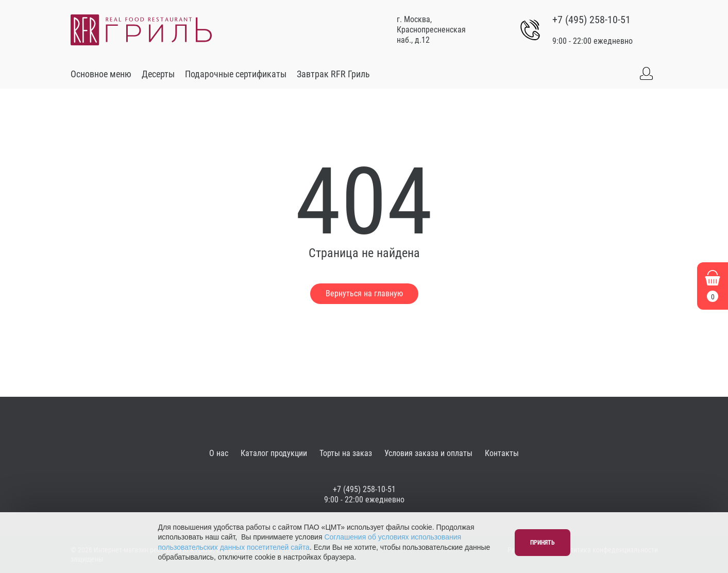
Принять (543, 543)
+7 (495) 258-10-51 (591, 20)
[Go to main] (141, 30)
